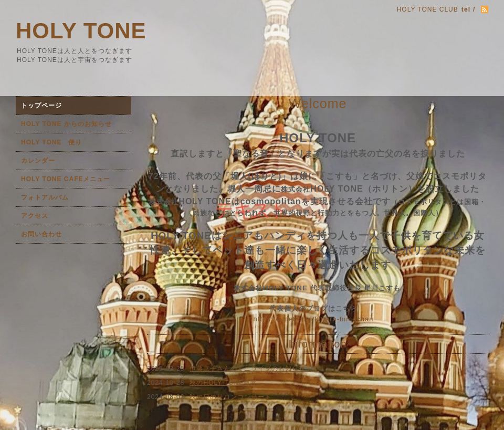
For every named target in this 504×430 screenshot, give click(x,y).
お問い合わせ (41, 234)
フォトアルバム (45, 197)
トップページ (41, 106)
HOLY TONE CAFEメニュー (66, 179)
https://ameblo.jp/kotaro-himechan (314, 319)
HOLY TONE (81, 31)
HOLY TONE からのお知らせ (66, 124)
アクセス (35, 216)
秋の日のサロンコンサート (230, 397)
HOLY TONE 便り (51, 142)
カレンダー (38, 161)
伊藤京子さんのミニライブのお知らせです (254, 369)
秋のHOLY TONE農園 (223, 383)
